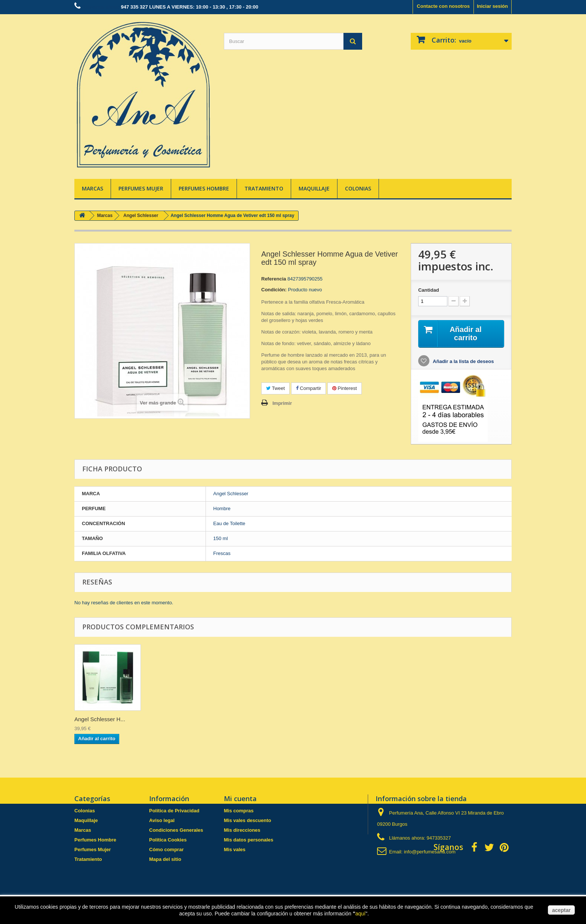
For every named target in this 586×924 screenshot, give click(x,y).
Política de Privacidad (174, 811)
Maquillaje (314, 188)
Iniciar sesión (492, 6)
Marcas (92, 188)
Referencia (274, 279)
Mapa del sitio (165, 859)
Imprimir (282, 403)
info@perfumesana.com (430, 852)
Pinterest (345, 388)
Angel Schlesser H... (100, 719)
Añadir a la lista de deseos (463, 361)
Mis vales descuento (247, 820)
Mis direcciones (242, 830)
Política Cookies (168, 840)
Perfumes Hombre (204, 188)
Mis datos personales (249, 840)
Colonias (358, 188)
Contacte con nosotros (443, 6)
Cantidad (429, 290)
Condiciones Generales (176, 830)
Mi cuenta (240, 799)
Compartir (309, 388)
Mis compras (239, 811)
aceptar (561, 910)
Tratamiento (264, 188)
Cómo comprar (166, 849)
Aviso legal (162, 820)
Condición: (274, 290)
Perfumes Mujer (141, 188)
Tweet (275, 388)
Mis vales (235, 849)
